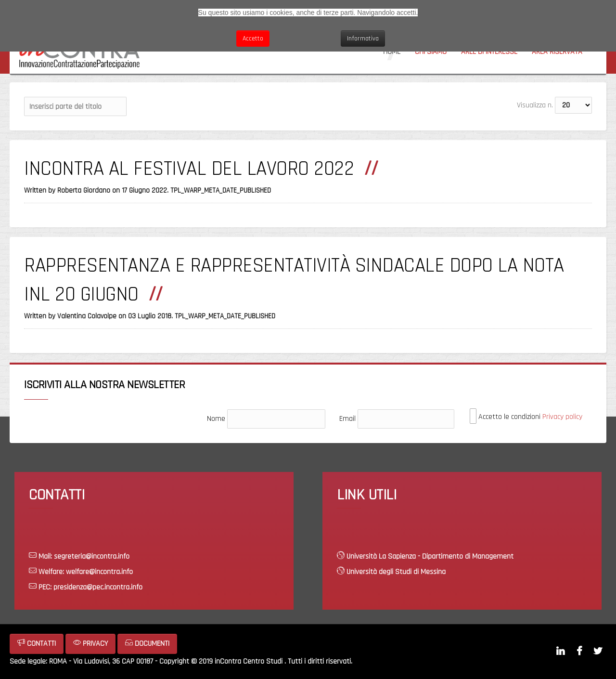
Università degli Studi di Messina (396, 572)
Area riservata (557, 52)
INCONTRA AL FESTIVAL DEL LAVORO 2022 (189, 169)
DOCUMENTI (147, 644)
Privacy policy (562, 417)
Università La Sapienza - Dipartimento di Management (430, 556)
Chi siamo (431, 52)
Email (347, 419)
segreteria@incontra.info (92, 556)
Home (392, 52)
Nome (216, 419)
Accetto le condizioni (526, 417)
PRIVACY (90, 644)
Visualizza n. (535, 105)
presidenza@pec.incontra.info (98, 587)
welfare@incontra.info (99, 572)
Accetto (253, 39)
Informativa (363, 39)
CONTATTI (37, 644)
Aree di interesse (489, 52)
